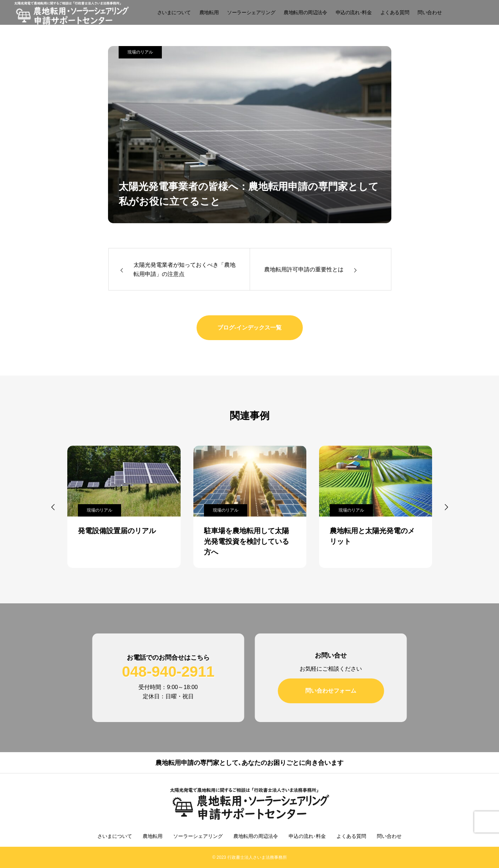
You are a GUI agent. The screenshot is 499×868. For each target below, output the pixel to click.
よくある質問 (395, 12)
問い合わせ (430, 12)
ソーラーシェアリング (251, 12)
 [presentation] (446, 507)
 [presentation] (53, 507)
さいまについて (174, 12)
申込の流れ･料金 (354, 12)
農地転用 (209, 12)
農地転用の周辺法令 (305, 12)
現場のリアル (140, 52)
